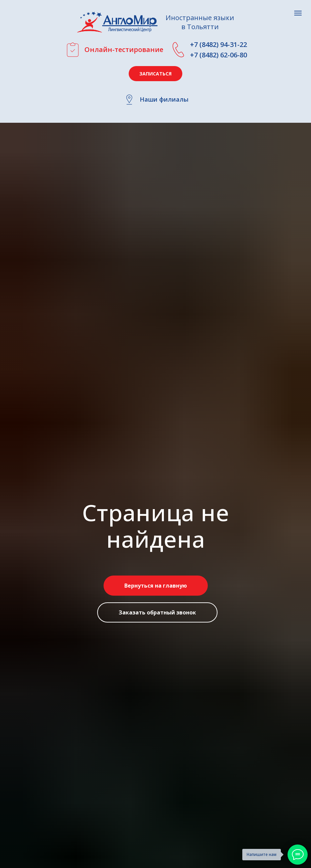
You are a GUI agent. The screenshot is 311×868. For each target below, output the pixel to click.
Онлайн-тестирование (124, 49)
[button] (155, 74)
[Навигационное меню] (298, 13)
